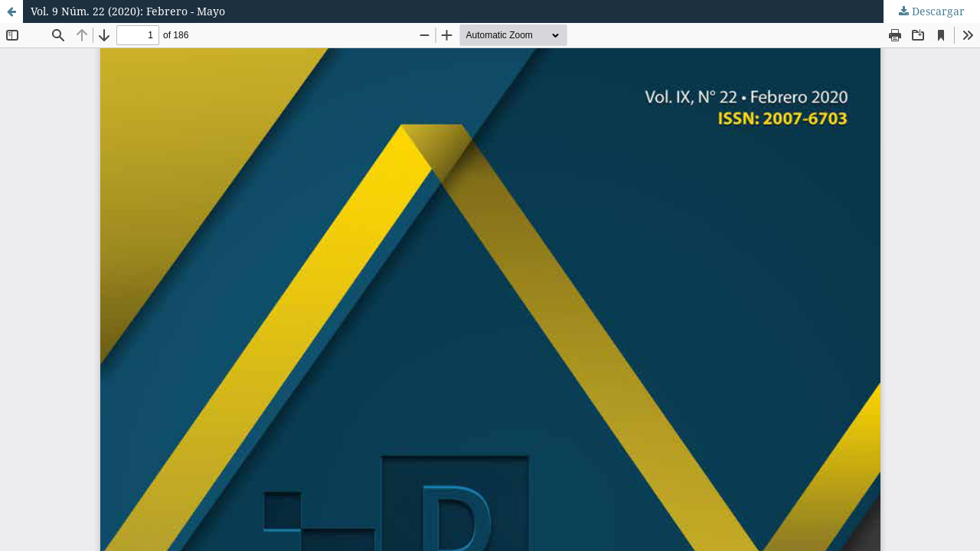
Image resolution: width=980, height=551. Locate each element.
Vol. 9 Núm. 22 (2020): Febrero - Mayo (128, 11)
